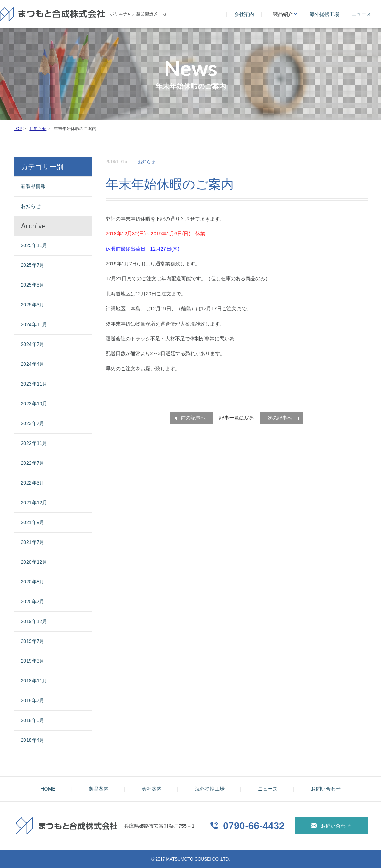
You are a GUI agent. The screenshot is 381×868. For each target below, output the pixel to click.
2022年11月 (34, 443)
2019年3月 (33, 661)
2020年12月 (34, 562)
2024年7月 (33, 344)
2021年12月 (34, 503)
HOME (48, 789)
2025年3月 (33, 305)
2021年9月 (33, 522)
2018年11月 (34, 681)
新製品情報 (33, 186)
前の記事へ (193, 418)
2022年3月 (33, 483)
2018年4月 (33, 740)
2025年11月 (34, 245)
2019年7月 (33, 641)
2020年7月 (33, 602)
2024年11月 (34, 324)
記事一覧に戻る (237, 418)
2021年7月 (33, 542)
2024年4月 (33, 364)
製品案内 (99, 789)
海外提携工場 (324, 14)
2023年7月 (33, 423)
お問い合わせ (326, 789)
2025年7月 (33, 265)
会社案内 (244, 14)
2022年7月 (33, 463)
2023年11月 (34, 384)
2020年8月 (33, 582)
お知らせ (31, 206)
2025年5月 (33, 285)
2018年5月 (33, 720)
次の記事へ (280, 418)
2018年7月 (33, 700)
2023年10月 (34, 404)
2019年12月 (34, 621)
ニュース (361, 14)
